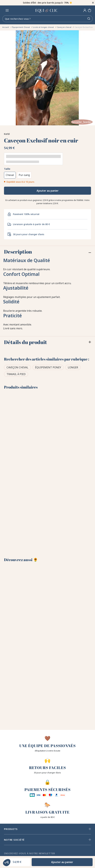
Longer (73, 367)
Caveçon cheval (17, 367)
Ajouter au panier (48, 191)
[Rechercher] (47, 19)
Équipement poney (48, 367)
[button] (7, 863)
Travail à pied (16, 374)
